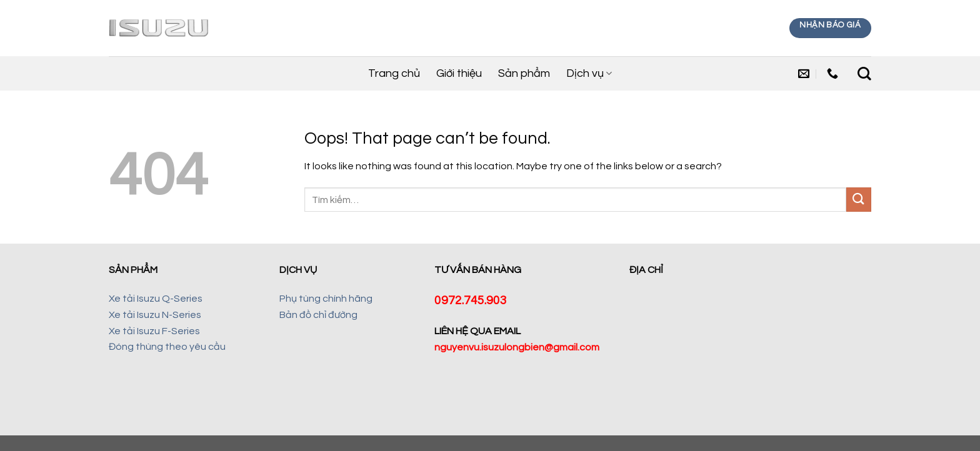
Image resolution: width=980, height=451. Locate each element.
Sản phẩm (524, 73)
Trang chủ (394, 73)
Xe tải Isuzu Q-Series (156, 299)
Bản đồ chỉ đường (318, 315)
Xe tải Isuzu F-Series (154, 331)
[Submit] (859, 200)
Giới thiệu (459, 73)
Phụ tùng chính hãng (326, 299)
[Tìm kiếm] (864, 74)
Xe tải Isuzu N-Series (155, 315)
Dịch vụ (589, 74)
